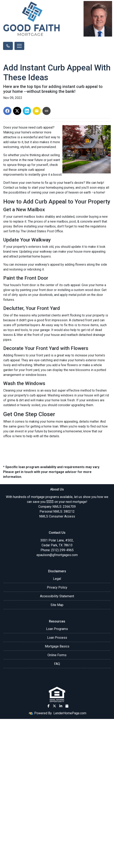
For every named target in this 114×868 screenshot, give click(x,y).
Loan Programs (57, 629)
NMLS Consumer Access (57, 516)
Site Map (57, 605)
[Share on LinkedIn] (27, 111)
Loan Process (57, 638)
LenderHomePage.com (70, 713)
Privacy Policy (57, 587)
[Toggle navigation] (19, 46)
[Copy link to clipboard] (46, 111)
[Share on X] (17, 111)
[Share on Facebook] (7, 111)
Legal (57, 579)
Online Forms (57, 655)
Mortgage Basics (57, 646)
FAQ (57, 664)
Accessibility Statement (57, 596)
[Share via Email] (37, 111)
